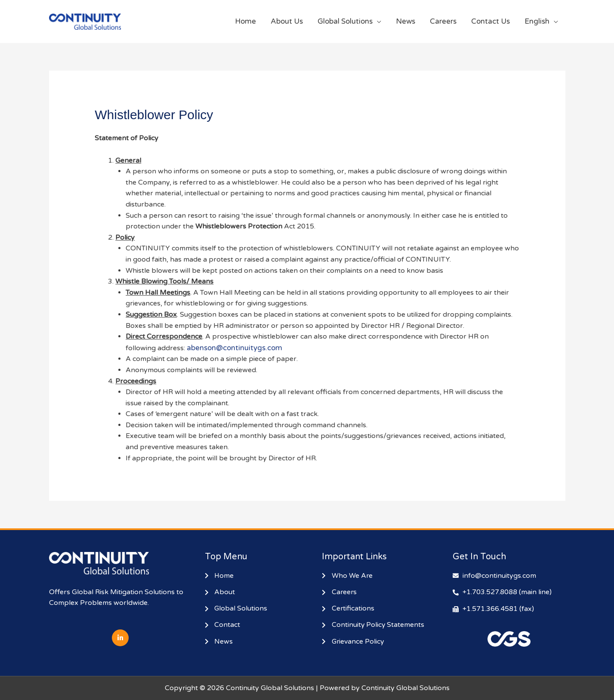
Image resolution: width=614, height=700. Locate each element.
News (406, 21)
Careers (443, 21)
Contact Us (491, 21)
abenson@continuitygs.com (234, 348)
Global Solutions (345, 21)
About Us (287, 21)
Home (245, 21)
